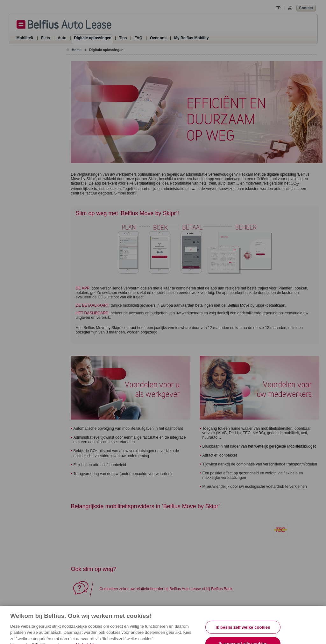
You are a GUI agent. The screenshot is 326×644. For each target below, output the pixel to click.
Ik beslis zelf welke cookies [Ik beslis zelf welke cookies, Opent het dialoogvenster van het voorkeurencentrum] (243, 631)
